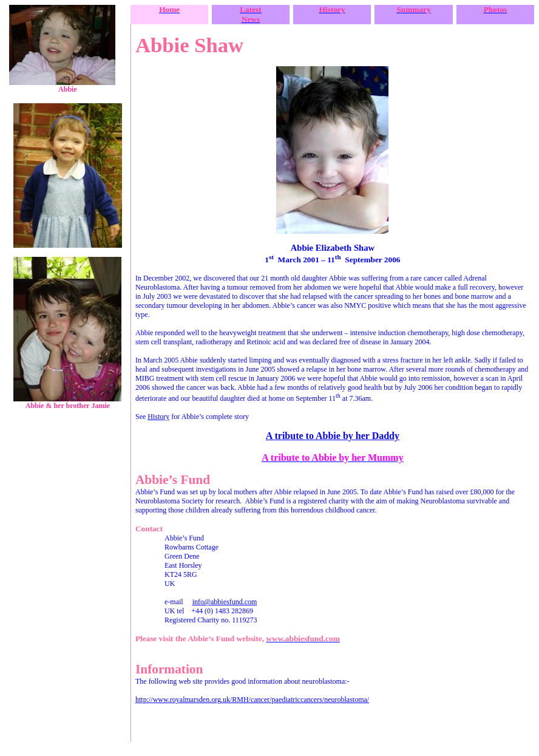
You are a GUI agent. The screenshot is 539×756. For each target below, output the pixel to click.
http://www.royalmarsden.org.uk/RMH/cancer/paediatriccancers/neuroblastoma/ (252, 700)
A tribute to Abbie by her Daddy (333, 436)
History (158, 417)
